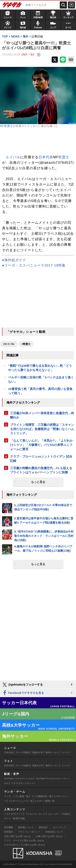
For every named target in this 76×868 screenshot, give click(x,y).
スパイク (66, 752)
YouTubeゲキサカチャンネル (19, 778)
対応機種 (9, 827)
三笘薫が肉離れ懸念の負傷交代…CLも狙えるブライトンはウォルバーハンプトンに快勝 (41, 470)
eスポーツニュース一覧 (21, 801)
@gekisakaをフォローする (22, 685)
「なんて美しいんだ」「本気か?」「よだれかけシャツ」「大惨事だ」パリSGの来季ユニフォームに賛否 (41, 445)
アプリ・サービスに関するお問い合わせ (24, 841)
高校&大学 (37, 752)
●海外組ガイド (14, 260)
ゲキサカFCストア (13, 814)
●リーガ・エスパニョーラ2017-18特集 (34, 265)
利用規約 (9, 832)
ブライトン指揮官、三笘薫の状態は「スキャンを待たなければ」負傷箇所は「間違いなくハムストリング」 (42, 429)
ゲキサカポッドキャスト (24, 783)
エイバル (13, 157)
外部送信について (54, 832)
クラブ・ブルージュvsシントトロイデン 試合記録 (41, 459)
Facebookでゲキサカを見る (23, 693)
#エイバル (9, 344)
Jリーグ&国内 (23, 752)
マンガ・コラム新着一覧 (16, 796)
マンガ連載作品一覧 (41, 796)
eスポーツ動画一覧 (45, 801)
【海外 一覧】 (28, 54)
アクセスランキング (35, 814)
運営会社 (43, 827)
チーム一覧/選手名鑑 (14, 818)
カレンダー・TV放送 (59, 814)
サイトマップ (59, 827)
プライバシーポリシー (29, 832)
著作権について (26, 827)
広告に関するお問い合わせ (17, 836)
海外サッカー (52, 752)
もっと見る (38, 482)
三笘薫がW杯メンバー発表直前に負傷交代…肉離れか (42, 415)
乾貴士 (9, 126)
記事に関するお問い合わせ (49, 836)
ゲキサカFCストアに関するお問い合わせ (25, 845)
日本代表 (46, 157)
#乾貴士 (26, 344)
